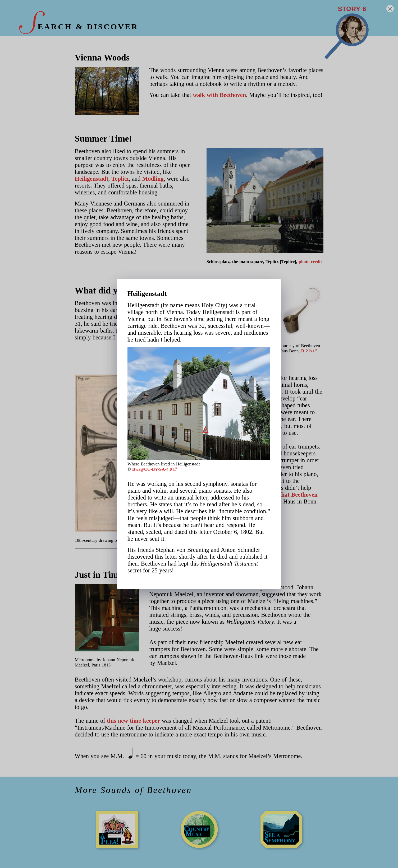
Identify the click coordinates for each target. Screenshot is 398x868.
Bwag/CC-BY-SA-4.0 (152, 469)
